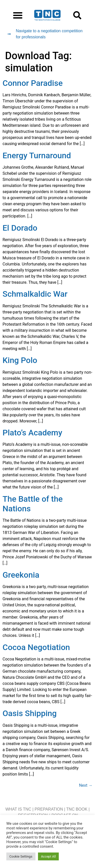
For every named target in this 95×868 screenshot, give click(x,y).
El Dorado (20, 228)
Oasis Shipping (30, 713)
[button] (18, 15)
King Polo (20, 360)
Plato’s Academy (32, 433)
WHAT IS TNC (18, 809)
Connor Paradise (33, 83)
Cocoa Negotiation (36, 647)
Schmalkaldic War (35, 294)
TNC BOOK (77, 809)
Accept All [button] (49, 856)
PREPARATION (49, 809)
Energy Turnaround (37, 155)
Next (86, 785)
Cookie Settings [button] (21, 856)
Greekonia (21, 575)
